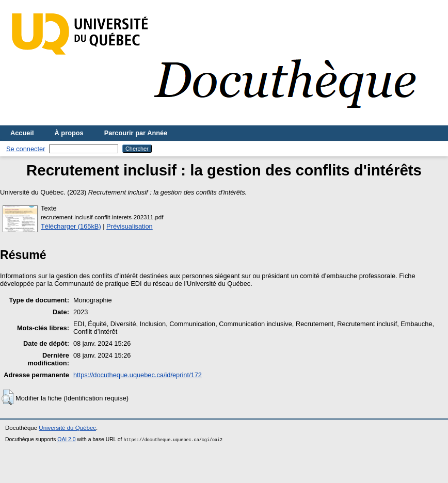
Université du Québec (67, 428)
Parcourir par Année (136, 133)
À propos (69, 133)
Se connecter (26, 149)
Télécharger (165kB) (71, 226)
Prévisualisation (130, 226)
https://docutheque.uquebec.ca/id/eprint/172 (138, 375)
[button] (7, 397)
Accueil (22, 133)
